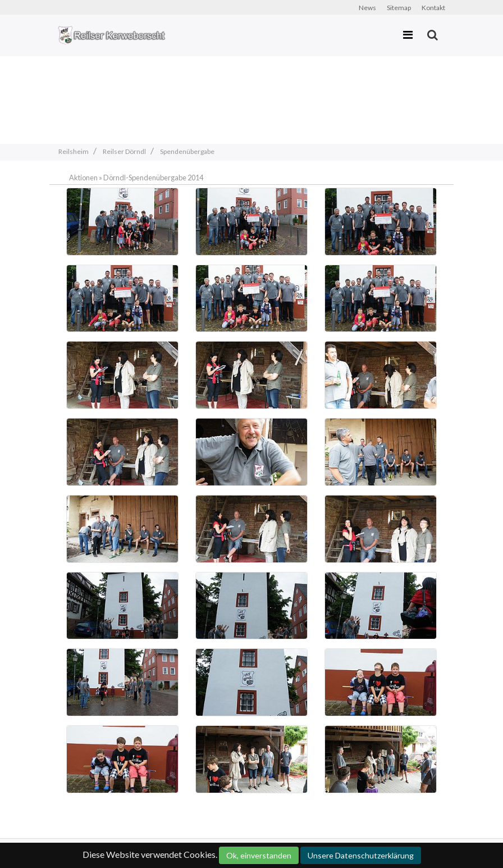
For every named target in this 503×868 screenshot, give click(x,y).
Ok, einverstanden (259, 855)
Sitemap (399, 8)
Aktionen (83, 178)
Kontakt (433, 8)
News (367, 8)
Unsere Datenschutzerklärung (361, 855)
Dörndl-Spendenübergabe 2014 (153, 178)
